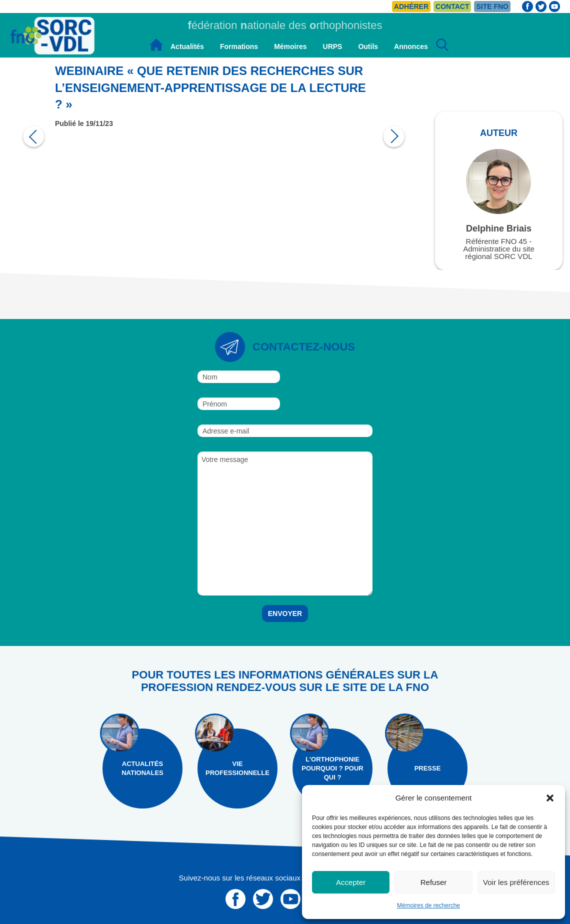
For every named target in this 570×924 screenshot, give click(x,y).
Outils (368, 46)
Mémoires (290, 46)
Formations (239, 46)
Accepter (351, 882)
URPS (333, 46)
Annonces (411, 46)
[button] (550, 798)
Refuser (434, 882)
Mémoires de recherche (428, 905)
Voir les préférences (516, 882)
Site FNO (492, 6)
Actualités (187, 46)
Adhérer (411, 6)
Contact (452, 6)
